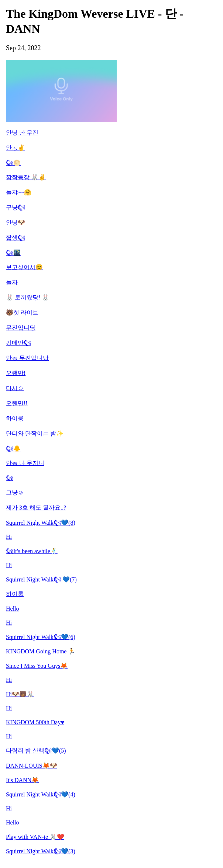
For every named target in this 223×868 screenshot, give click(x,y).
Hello (13, 609)
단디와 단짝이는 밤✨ (35, 433)
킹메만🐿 (18, 343)
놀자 (12, 282)
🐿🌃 (13, 253)
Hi (9, 537)
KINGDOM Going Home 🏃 (41, 651)
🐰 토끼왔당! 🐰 (28, 297)
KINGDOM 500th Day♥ (35, 722)
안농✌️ (16, 148)
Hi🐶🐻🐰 (20, 694)
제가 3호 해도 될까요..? (36, 508)
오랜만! (16, 373)
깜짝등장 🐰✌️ (26, 177)
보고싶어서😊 (24, 267)
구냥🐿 (16, 207)
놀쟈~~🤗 (19, 192)
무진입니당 (21, 328)
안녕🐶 (16, 223)
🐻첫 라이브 (22, 313)
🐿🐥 (13, 449)
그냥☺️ (15, 492)
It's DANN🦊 (22, 780)
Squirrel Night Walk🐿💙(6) (41, 637)
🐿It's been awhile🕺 (32, 551)
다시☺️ (15, 388)
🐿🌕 (13, 163)
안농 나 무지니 (25, 463)
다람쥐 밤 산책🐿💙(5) (36, 751)
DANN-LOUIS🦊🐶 (32, 766)
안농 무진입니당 (27, 358)
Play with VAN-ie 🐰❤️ (35, 837)
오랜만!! (17, 403)
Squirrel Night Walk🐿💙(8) (41, 523)
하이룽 (15, 418)
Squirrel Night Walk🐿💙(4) (41, 794)
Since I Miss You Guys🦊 (37, 666)
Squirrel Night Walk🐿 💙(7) (41, 579)
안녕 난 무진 (22, 133)
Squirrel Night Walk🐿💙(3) (41, 851)
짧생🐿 (16, 238)
